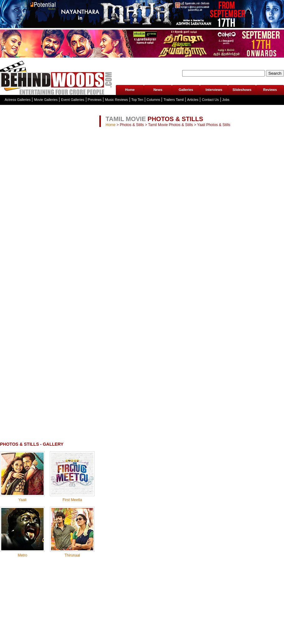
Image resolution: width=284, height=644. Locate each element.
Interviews (214, 90)
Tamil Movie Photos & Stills (171, 125)
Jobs (226, 100)
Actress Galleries (18, 100)
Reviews (270, 90)
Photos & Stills (132, 125)
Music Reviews (116, 100)
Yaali (22, 500)
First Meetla (72, 500)
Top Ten (137, 100)
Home (130, 90)
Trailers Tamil (174, 100)
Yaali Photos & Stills (214, 125)
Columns (153, 100)
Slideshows (242, 90)
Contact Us (210, 100)
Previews (95, 100)
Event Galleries (73, 100)
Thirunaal (72, 555)
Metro (23, 555)
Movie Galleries (46, 100)
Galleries (186, 90)
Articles (193, 100)
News (158, 90)
